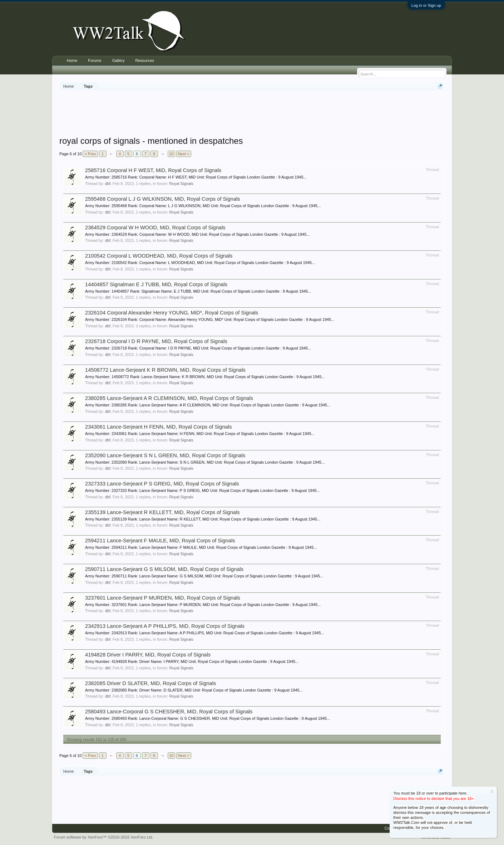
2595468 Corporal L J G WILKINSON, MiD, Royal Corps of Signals (163, 199)
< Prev (90, 154)
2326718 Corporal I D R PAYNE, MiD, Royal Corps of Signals (156, 341)
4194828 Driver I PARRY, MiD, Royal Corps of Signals (148, 655)
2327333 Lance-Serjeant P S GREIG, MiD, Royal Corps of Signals (162, 484)
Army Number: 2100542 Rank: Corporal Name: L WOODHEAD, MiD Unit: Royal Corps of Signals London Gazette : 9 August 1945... (200, 263)
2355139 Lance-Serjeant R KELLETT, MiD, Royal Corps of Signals (162, 512)
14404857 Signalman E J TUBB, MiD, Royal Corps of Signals (156, 284)
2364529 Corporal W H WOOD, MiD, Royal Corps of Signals (155, 228)
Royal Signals (181, 184)
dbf (108, 184)
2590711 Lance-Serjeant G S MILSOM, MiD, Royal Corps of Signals (164, 569)
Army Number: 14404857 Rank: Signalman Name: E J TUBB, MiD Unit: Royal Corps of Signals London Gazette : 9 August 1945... (198, 291)
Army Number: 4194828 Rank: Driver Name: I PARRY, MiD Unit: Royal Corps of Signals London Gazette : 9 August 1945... (192, 661)
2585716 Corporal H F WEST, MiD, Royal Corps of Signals (153, 170)
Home (72, 60)
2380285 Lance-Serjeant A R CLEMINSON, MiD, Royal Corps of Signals (169, 398)
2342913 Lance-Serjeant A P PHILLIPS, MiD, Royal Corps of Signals (165, 626)
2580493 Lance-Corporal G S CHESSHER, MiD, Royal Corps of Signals (169, 712)
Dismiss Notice (492, 792)
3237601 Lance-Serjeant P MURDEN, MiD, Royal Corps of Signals (163, 598)
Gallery (118, 60)
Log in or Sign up (426, 5)
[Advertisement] (252, 114)
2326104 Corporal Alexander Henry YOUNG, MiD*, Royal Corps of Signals (172, 313)
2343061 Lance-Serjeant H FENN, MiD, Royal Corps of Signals (159, 427)
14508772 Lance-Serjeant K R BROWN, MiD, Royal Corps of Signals (165, 370)
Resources (145, 60)
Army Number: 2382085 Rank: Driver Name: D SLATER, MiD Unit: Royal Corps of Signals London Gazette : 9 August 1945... (194, 690)
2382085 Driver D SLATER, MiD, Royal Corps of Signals (150, 683)
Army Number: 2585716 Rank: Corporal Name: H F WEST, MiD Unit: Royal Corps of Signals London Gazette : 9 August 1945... (196, 177)
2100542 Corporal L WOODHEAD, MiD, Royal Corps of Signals (159, 256)
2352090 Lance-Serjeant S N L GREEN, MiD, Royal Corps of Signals (165, 455)
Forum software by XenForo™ (104, 837)
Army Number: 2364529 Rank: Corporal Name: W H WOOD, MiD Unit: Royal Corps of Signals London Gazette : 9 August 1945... (197, 234)
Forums (95, 60)
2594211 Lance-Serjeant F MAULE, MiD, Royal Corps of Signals (160, 541)
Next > (184, 154)
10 (171, 154)
